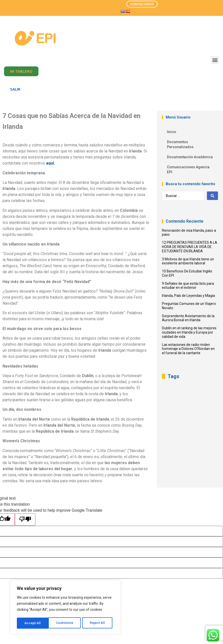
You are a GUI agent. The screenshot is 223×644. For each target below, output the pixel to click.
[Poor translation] (25, 520)
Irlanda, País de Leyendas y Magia (188, 296)
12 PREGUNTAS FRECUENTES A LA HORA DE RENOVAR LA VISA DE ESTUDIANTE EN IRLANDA (190, 247)
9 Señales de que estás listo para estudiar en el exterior (188, 286)
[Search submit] (212, 196)
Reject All (66, 623)
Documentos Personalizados (180, 144)
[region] (65, 608)
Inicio (172, 132)
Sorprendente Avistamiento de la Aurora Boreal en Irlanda (188, 318)
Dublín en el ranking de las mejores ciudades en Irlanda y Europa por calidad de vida (189, 332)
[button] (215, 60)
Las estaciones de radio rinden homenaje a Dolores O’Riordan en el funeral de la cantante (188, 349)
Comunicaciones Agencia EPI (188, 170)
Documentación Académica (190, 157)
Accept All (98, 623)
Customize (33, 623)
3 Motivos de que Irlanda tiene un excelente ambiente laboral (188, 261)
